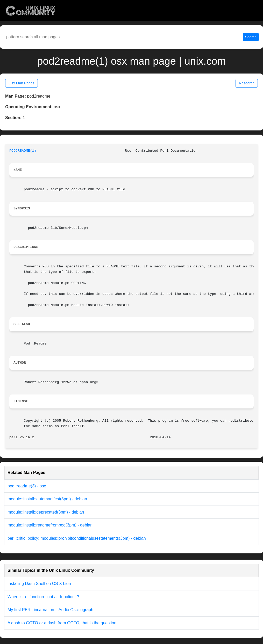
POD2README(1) (23, 151)
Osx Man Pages (22, 83)
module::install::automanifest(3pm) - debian (47, 499)
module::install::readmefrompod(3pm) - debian (50, 525)
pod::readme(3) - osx (27, 486)
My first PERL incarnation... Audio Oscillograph (50, 610)
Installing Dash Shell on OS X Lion (39, 584)
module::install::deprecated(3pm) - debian (46, 512)
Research (247, 83)
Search (251, 37)
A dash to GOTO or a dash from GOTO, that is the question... (64, 623)
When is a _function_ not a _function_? (43, 597)
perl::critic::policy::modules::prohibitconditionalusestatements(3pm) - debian (77, 538)
